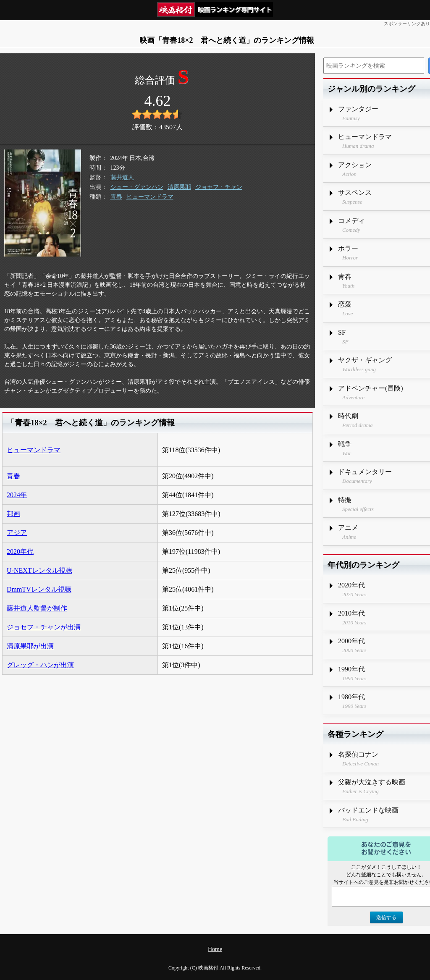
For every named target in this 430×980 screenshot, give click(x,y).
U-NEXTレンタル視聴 (39, 570)
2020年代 (20, 552)
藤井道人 (122, 177)
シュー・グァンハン (137, 187)
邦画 (13, 514)
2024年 (17, 495)
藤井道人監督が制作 (37, 608)
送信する (386, 917)
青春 (116, 197)
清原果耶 (179, 187)
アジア (17, 533)
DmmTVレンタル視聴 (39, 589)
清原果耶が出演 (30, 646)
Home (215, 949)
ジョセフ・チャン (219, 187)
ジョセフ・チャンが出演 (44, 627)
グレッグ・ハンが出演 (40, 665)
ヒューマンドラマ (150, 197)
